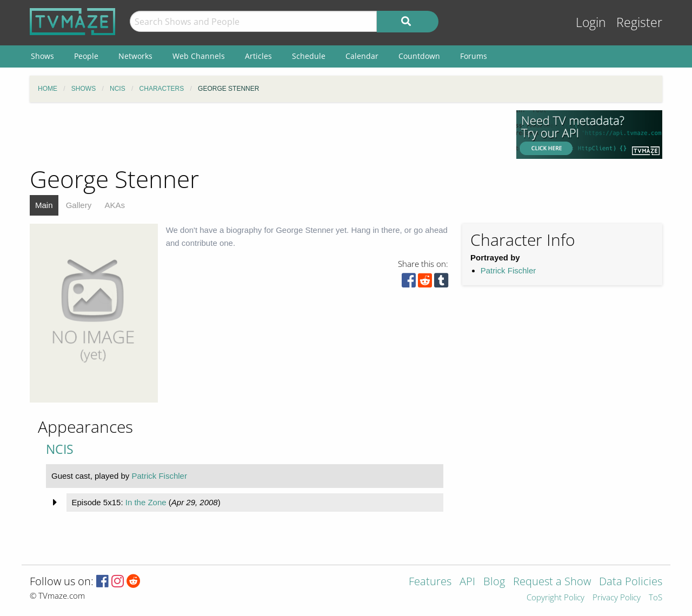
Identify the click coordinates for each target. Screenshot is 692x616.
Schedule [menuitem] (309, 56)
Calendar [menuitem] (362, 56)
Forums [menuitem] (474, 56)
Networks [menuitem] (135, 56)
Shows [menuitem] (42, 56)
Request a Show (552, 582)
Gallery (79, 205)
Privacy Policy (617, 598)
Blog (494, 582)
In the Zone (146, 502)
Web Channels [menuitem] (199, 56)
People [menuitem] (86, 56)
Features (430, 582)
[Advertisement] (265, 135)
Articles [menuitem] (258, 56)
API (467, 582)
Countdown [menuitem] (419, 56)
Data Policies (631, 582)
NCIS (60, 449)
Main (44, 205)
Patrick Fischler (508, 270)
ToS (656, 598)
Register (639, 22)
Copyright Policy (555, 598)
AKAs (115, 205)
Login (591, 22)
